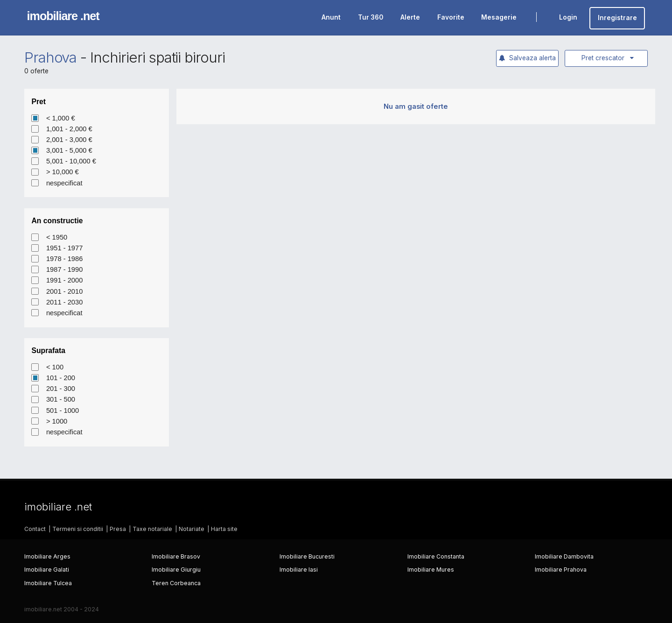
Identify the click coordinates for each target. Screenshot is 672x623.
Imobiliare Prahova (561, 570)
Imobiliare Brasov (176, 556)
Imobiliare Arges (47, 556)
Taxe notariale (152, 529)
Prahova (51, 57)
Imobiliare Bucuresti (307, 556)
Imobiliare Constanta (436, 556)
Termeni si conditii (78, 529)
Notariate (192, 529)
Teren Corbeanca (176, 583)
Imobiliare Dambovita (564, 556)
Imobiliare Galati (47, 570)
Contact (35, 529)
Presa (118, 529)
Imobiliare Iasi (299, 570)
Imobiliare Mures (431, 570)
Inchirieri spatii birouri (157, 57)
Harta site (224, 529)
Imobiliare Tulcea (48, 583)
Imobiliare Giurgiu (176, 570)
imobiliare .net (63, 16)
